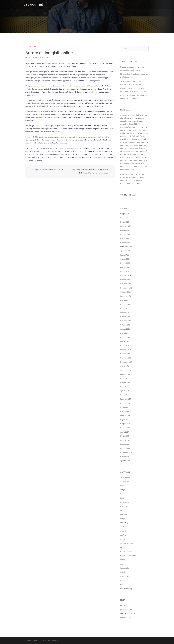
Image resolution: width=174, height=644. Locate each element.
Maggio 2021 (125, 337)
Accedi (123, 605)
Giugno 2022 (125, 300)
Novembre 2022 (126, 288)
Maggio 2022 (125, 304)
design (123, 490)
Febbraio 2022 (126, 313)
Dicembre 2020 (126, 358)
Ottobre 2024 (125, 238)
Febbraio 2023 (126, 275)
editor (48, 57)
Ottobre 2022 (125, 292)
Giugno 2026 (125, 214)
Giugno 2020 (125, 383)
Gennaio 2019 (125, 444)
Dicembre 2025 (126, 234)
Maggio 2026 (125, 218)
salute (123, 539)
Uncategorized (126, 576)
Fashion (123, 494)
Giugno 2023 (125, 259)
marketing (124, 523)
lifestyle (123, 514)
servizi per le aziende (128, 556)
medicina (124, 527)
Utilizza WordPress (31, 640)
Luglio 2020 (125, 378)
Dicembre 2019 (126, 403)
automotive (125, 481)
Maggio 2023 (125, 263)
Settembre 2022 (126, 296)
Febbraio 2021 (126, 350)
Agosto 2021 (125, 329)
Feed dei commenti (128, 613)
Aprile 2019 (125, 432)
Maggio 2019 (125, 428)
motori (123, 531)
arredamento (125, 477)
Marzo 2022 (125, 308)
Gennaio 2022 (125, 317)
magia (123, 519)
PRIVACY (139, 183)
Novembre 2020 (126, 362)
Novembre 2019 (126, 407)
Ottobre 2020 (125, 366)
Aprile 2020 (125, 391)
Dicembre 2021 (126, 321)
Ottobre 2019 (125, 411)
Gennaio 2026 (125, 230)
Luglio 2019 (125, 420)
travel (123, 572)
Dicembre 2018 (126, 448)
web (122, 584)
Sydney (47, 640)
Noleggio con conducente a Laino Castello (48, 170)
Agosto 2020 (125, 374)
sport (122, 564)
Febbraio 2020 (126, 399)
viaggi (123, 580)
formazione (125, 502)
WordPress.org (126, 617)
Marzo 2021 (125, 345)
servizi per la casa (127, 551)
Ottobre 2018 (125, 457)
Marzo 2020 (125, 395)
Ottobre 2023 (125, 243)
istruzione (124, 506)
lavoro (123, 510)
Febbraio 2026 (126, 226)
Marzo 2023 (125, 271)
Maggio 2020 (125, 387)
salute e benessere (127, 543)
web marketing (126, 589)
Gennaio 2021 (125, 354)
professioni (125, 535)
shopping (124, 560)
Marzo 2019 (125, 436)
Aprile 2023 (125, 267)
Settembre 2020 (126, 370)
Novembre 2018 (126, 452)
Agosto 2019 (125, 415)
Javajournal (33, 4)
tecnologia (124, 568)
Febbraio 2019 (126, 440)
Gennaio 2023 (125, 280)
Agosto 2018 (125, 461)
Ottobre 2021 (125, 325)
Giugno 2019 (125, 424)
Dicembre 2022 (126, 284)
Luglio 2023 (125, 255)
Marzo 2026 (125, 222)
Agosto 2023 (125, 251)
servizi (32, 47)
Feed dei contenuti (127, 609)
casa (122, 486)
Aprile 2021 (125, 341)
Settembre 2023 (126, 247)
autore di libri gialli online (54, 63)
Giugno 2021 (125, 333)
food (122, 498)
